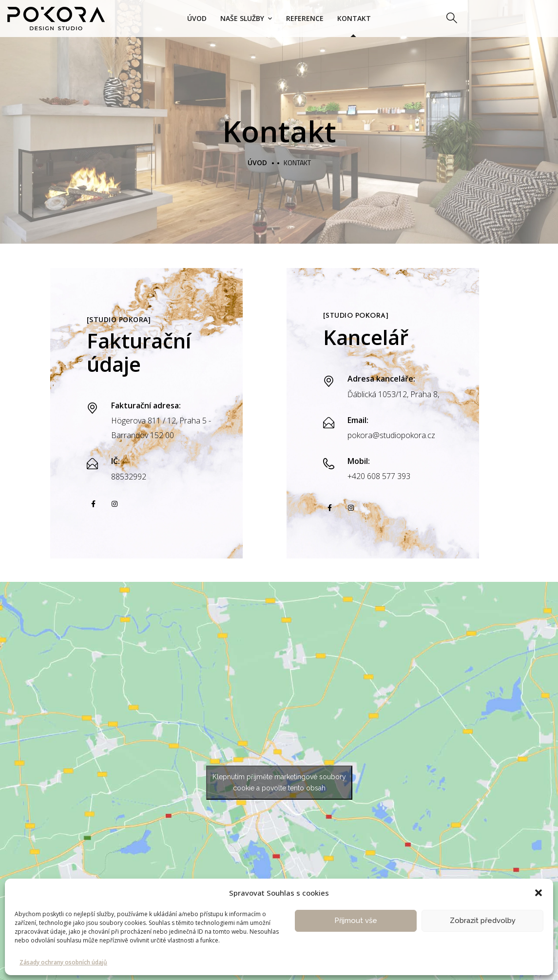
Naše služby (242, 18)
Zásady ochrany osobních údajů (63, 962)
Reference (305, 18)
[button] (539, 893)
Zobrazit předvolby (483, 921)
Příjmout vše (356, 921)
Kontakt (354, 18)
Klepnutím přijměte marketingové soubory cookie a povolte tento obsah (279, 782)
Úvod (197, 18)
